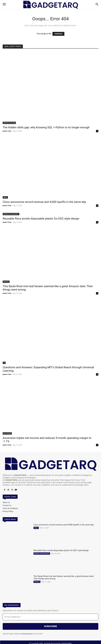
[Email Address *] (50, 617)
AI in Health (7, 433)
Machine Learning (9, 123)
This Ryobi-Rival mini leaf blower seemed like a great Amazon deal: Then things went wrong (64, 577)
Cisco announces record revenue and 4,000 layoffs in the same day (44, 202)
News (5, 197)
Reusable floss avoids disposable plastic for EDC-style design (41, 219)
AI (4, 363)
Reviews (6, 282)
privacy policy (27, 634)
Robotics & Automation (11, 214)
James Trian (7, 131)
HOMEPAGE (58, 34)
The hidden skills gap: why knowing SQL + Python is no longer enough (46, 127)
